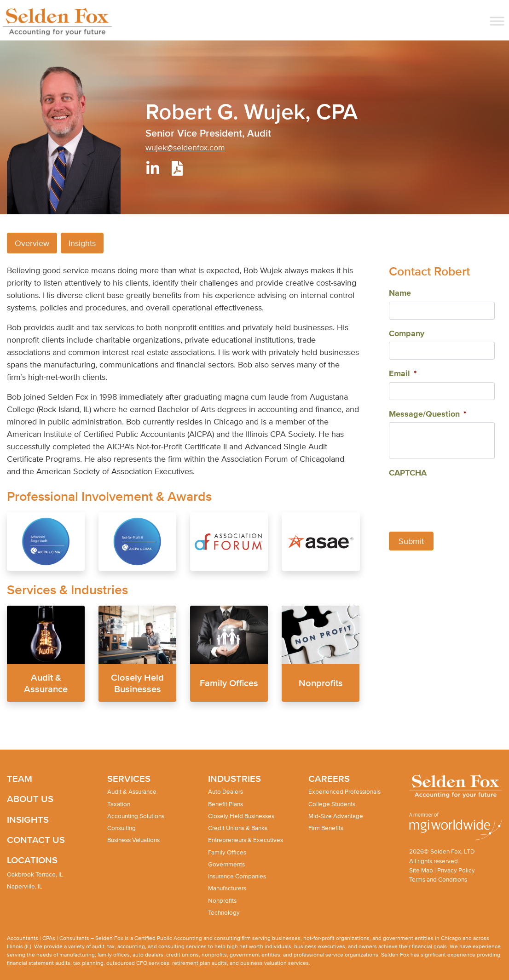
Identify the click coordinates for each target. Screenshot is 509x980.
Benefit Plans (226, 804)
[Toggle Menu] (497, 21)
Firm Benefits (326, 828)
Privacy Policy (456, 870)
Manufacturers (227, 888)
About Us (30, 799)
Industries (234, 778)
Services (129, 778)
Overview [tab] (32, 243)
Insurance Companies (237, 876)
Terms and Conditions (438, 880)
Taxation (119, 804)
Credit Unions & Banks (238, 828)
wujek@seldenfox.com (185, 147)
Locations (32, 860)
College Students (332, 804)
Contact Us (36, 840)
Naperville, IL (25, 886)
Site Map (421, 870)
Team (20, 778)
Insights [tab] (82, 243)
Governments (226, 864)
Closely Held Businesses (241, 816)
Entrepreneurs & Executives (246, 840)
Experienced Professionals (344, 792)
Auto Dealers (226, 792)
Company (407, 334)
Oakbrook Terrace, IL (35, 874)
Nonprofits (321, 683)
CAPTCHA (408, 473)
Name (400, 293)
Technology (224, 913)
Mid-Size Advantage (336, 816)
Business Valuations (133, 840)
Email (403, 374)
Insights (28, 819)
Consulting (121, 828)
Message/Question (428, 414)
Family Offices (229, 683)
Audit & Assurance (132, 792)
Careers (329, 778)
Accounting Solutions (136, 816)
